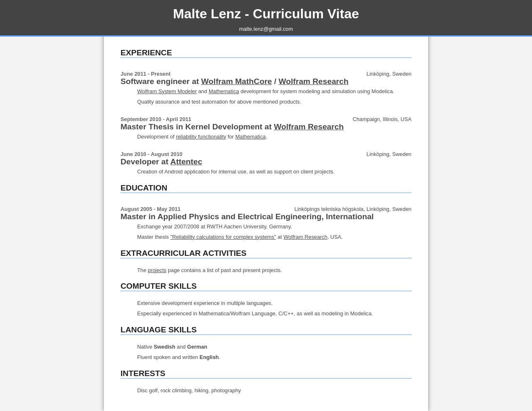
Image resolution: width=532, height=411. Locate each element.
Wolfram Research (313, 81)
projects (157, 270)
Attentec (186, 162)
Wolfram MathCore (236, 81)
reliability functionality (201, 137)
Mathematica (224, 91)
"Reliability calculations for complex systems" (223, 237)
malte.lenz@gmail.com (266, 29)
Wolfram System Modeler (167, 91)
